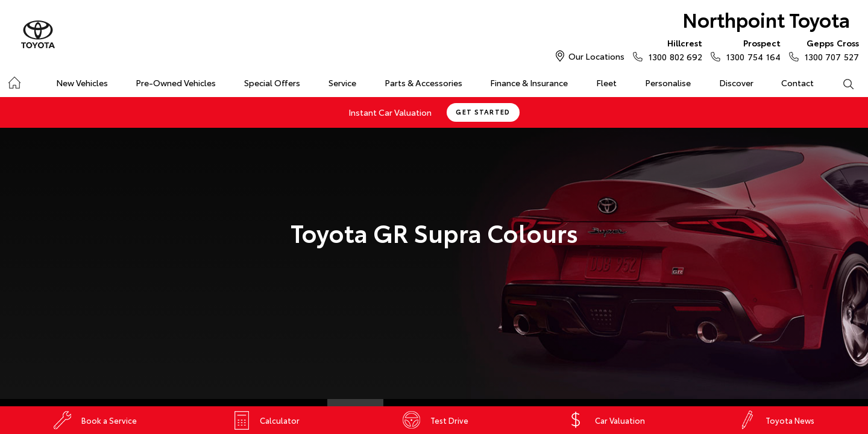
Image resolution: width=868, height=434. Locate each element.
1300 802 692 (673, 49)
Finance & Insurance (529, 83)
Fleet (606, 83)
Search (841, 83)
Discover (736, 83)
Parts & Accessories (423, 83)
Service (342, 83)
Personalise (668, 83)
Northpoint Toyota (766, 19)
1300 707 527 (829, 49)
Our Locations (596, 56)
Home (14, 80)
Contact (797, 83)
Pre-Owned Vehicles (176, 83)
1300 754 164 (750, 49)
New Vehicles (82, 83)
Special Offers (272, 83)
